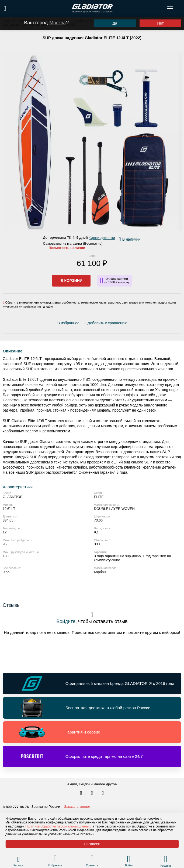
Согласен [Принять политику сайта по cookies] (92, 844)
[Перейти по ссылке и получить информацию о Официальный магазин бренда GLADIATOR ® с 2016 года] (92, 684)
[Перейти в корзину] (166, 859)
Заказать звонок (77, 807)
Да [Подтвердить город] (115, 23)
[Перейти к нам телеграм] (92, 793)
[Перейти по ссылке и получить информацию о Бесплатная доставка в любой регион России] (92, 708)
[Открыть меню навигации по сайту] (170, 8)
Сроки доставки (102, 238)
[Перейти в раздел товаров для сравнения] (92, 859)
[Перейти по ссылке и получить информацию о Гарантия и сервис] (92, 732)
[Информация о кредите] (115, 281)
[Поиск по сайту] (5, 8)
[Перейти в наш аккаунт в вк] (82, 793)
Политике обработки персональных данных (58, 826)
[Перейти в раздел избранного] (55, 859)
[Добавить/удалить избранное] (68, 323)
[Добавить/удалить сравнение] (106, 323)
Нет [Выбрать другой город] (160, 23)
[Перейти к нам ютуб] (103, 793)
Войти (129, 865)
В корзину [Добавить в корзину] (71, 281)
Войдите (66, 621)
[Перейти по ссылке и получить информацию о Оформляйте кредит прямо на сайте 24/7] (92, 756)
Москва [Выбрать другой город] (58, 23)
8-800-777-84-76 (16, 807)
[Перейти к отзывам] (130, 324)
